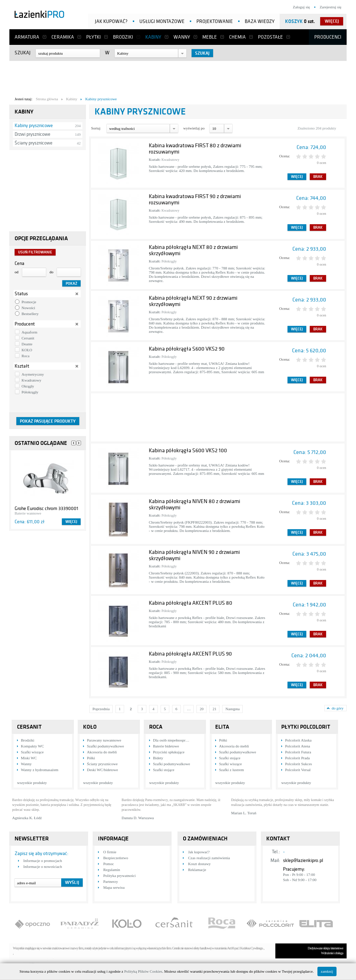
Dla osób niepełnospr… (171, 740)
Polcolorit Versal (298, 770)
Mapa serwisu (114, 887)
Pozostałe (270, 37)
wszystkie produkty (32, 783)
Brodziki (123, 37)
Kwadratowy (31, 380)
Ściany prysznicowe (34, 143)
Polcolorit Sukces (298, 764)
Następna (232, 709)
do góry (338, 708)
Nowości (28, 308)
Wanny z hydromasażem (40, 770)
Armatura (27, 37)
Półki (91, 758)
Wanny (182, 37)
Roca (26, 356)
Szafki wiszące (32, 752)
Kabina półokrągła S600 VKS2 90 (187, 349)
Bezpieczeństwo (116, 858)
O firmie (110, 852)
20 (201, 709)
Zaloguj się (301, 7)
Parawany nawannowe (104, 740)
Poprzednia (101, 709)
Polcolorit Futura (298, 752)
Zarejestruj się (330, 7)
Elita (222, 727)
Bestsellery (30, 314)
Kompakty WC (33, 746)
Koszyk (294, 21)
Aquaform (29, 332)
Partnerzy (111, 881)
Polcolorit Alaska (298, 740)
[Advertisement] (178, 77)
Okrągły (28, 386)
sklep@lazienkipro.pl (303, 860)
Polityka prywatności (119, 876)
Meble (210, 37)
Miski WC (29, 758)
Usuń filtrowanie (35, 252)
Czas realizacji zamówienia (209, 858)
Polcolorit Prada (297, 758)
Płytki (94, 37)
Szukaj (23, 53)
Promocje (29, 302)
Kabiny (153, 37)
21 (214, 709)
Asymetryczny (33, 374)
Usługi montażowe (162, 21)
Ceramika (63, 37)
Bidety (158, 758)
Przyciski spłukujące (169, 752)
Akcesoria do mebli (102, 752)
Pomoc (109, 864)
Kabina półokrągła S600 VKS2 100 (188, 450)
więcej (332, 21)
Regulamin (112, 870)
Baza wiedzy (260, 21)
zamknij (327, 971)
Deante (27, 344)
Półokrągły (30, 392)
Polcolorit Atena (298, 746)
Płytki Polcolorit (306, 727)
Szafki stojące (164, 770)
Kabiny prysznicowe (34, 126)
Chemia (237, 37)
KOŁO (27, 350)
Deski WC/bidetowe (102, 770)
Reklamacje (197, 870)
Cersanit (28, 338)
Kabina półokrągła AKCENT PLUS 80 (191, 603)
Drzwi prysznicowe (33, 134)
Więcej (71, 522)
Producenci (328, 37)
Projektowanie (215, 21)
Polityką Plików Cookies (143, 971)
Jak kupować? (111, 21)
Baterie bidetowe (166, 746)
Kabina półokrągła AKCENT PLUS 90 (190, 654)
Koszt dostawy (199, 864)
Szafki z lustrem (231, 770)
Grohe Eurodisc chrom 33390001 (46, 508)
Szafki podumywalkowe (106, 746)
